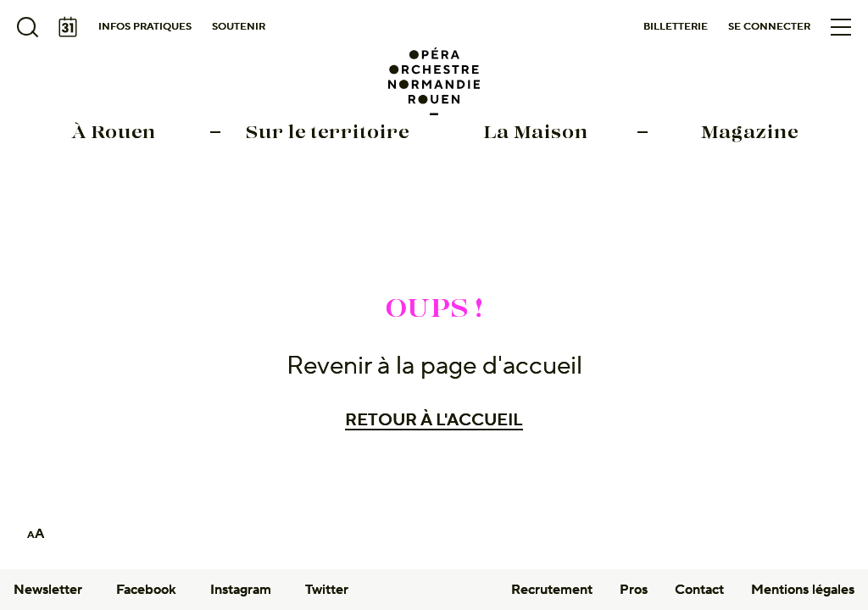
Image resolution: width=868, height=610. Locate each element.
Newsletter (48, 590)
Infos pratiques (145, 27)
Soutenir (239, 27)
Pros (634, 590)
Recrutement (552, 590)
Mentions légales (803, 590)
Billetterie (676, 27)
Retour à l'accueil (434, 420)
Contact (699, 590)
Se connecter (769, 27)
